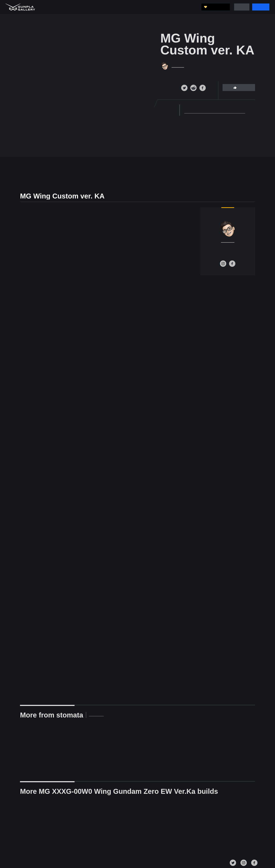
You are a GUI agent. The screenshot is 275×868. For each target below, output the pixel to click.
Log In (242, 7)
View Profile (81, 715)
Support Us (217, 7)
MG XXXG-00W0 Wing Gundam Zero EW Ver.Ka (214, 112)
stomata (178, 66)
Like (239, 87)
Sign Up (261, 7)
